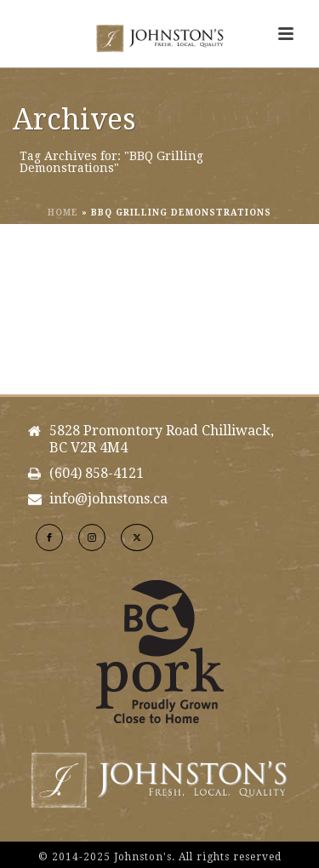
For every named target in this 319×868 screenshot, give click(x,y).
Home (63, 213)
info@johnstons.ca (108, 499)
